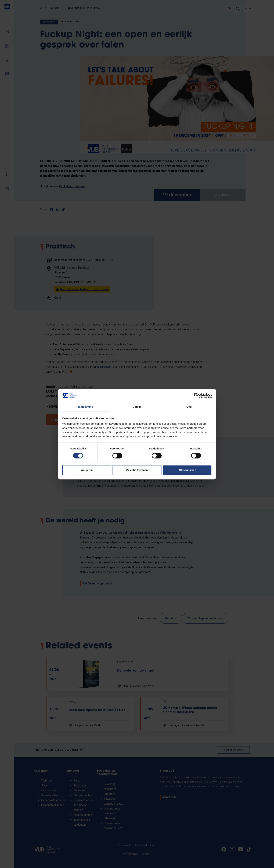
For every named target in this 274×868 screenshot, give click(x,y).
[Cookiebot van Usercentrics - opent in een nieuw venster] (197, 395)
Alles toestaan (187, 470)
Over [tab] (190, 407)
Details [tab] (137, 407)
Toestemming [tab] (85, 407)
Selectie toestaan (137, 470)
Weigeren (87, 470)
